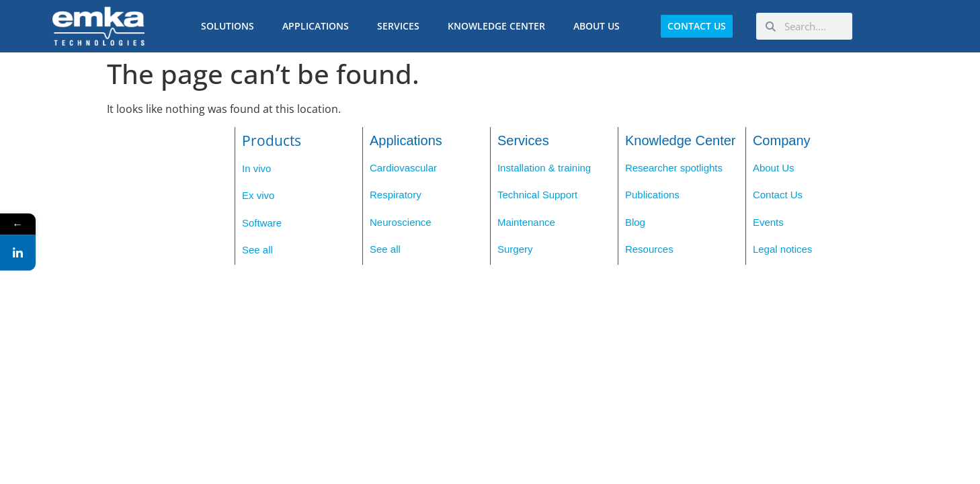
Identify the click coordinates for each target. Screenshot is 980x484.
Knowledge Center (500, 26)
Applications (319, 26)
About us (600, 26)
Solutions (231, 26)
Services (402, 26)
